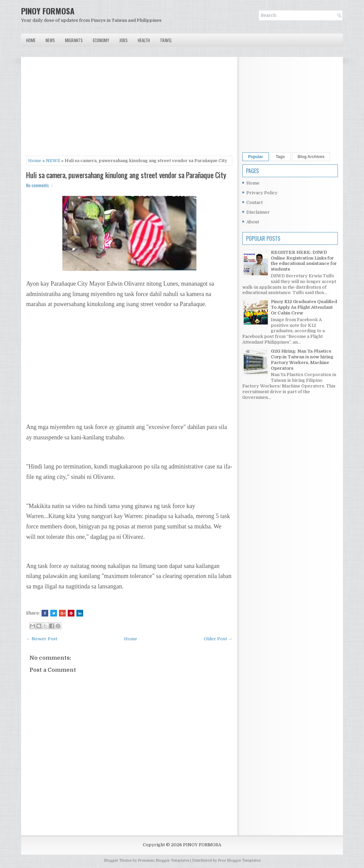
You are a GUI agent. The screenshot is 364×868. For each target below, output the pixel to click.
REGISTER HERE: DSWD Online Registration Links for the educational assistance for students (304, 261)
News (50, 40)
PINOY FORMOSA (48, 11)
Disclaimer (258, 212)
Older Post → (218, 639)
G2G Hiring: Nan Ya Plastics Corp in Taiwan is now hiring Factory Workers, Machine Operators (302, 360)
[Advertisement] (129, 109)
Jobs (124, 40)
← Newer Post (42, 639)
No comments (38, 185)
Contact (255, 202)
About (253, 222)
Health (144, 40)
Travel (166, 40)
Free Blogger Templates (239, 860)
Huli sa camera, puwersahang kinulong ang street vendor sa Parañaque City (126, 175)
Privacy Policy (262, 193)
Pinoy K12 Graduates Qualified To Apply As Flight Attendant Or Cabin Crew (304, 307)
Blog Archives (311, 157)
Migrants (74, 40)
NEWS (53, 161)
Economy (101, 40)
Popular (256, 157)
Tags (280, 157)
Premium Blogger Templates (163, 860)
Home (31, 40)
